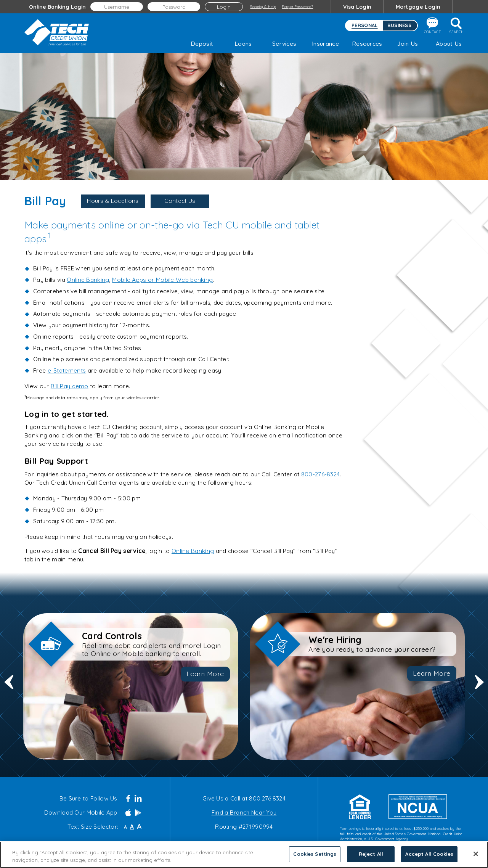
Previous (9, 687)
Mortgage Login (418, 7)
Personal (364, 25)
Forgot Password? (297, 7)
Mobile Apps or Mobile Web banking (162, 280)
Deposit (202, 44)
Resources (367, 44)
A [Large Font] (139, 826)
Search (457, 26)
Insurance (325, 44)
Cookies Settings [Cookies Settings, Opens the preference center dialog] (315, 858)
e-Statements (67, 371)
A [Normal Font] (132, 827)
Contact (432, 26)
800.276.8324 (267, 798)
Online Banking (88, 280)
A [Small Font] (125, 827)
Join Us (408, 44)
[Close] (476, 858)
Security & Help (263, 7)
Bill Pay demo (70, 386)
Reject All (371, 858)
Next (479, 687)
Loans (243, 44)
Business (399, 25)
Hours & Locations (113, 201)
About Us (449, 44)
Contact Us (180, 201)
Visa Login (357, 7)
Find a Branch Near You (244, 813)
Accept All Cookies (429, 858)
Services (284, 44)
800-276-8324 (321, 474)
